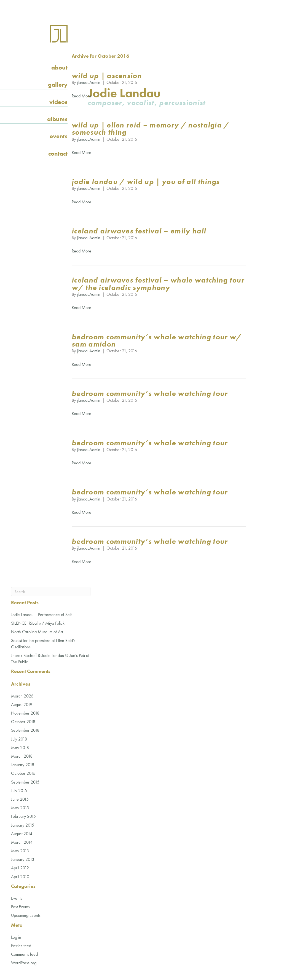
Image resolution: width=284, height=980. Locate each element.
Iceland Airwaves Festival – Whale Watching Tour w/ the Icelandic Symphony (158, 284)
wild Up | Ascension (107, 76)
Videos (58, 102)
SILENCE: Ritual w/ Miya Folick (38, 623)
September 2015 (25, 782)
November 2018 (25, 713)
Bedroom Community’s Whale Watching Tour (150, 393)
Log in (16, 937)
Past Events (20, 907)
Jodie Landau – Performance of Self (41, 615)
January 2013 (23, 859)
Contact (58, 154)
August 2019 (22, 705)
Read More (81, 96)
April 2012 (20, 868)
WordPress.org (24, 963)
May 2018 (20, 748)
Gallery (58, 85)
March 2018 (22, 756)
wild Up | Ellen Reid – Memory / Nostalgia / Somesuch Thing (150, 129)
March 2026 (22, 696)
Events (59, 136)
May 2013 (20, 851)
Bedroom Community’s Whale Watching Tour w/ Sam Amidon (156, 340)
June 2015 (20, 799)
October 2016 (23, 773)
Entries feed (21, 946)
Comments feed (24, 954)
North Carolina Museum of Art (37, 632)
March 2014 (22, 842)
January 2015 (23, 825)
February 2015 (23, 816)
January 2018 (23, 765)
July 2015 (19, 791)
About (59, 67)
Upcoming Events (26, 915)
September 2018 (25, 730)
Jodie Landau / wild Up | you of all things (146, 182)
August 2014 (22, 834)
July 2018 (19, 739)
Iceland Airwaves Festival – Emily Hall (139, 231)
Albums (57, 119)
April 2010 (20, 877)
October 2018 (23, 722)
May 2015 (20, 808)
